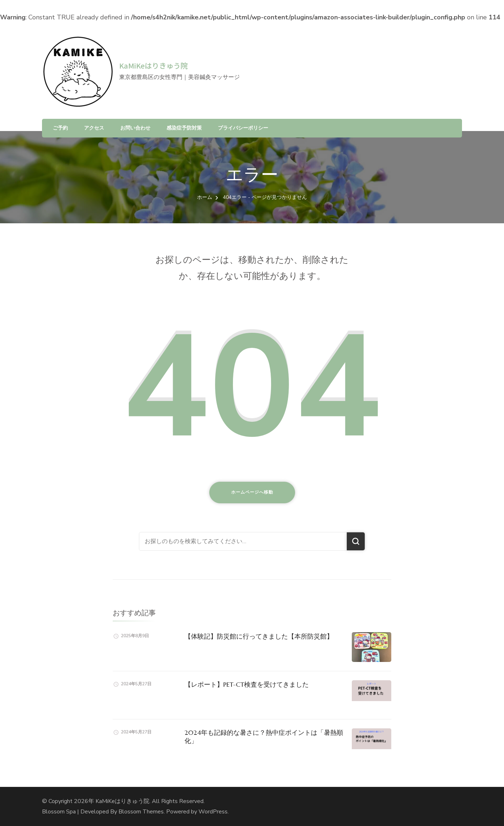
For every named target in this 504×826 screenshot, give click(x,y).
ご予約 (60, 128)
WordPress (213, 812)
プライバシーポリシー (243, 128)
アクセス (94, 128)
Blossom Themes (141, 812)
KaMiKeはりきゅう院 (153, 66)
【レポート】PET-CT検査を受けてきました (247, 684)
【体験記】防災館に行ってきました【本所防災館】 (259, 636)
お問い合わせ (135, 128)
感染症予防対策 (184, 128)
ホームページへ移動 (252, 492)
